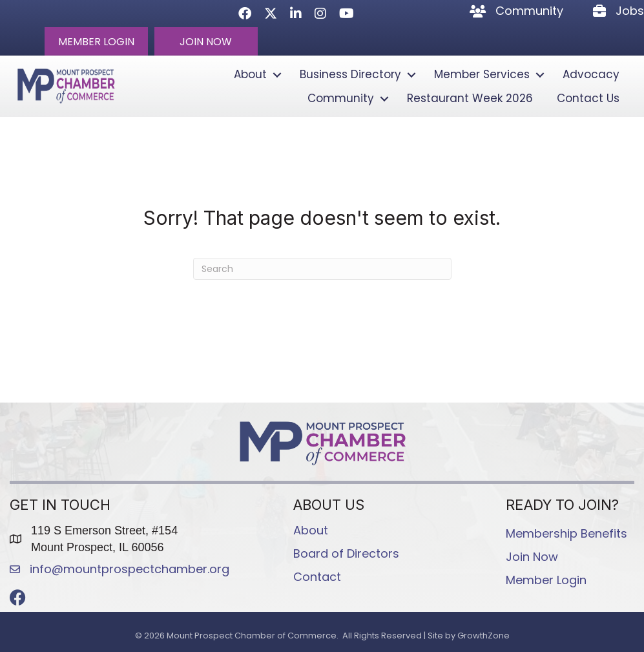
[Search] (322, 269)
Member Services (482, 74)
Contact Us (588, 98)
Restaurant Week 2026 (470, 98)
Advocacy (591, 74)
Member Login (546, 580)
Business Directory (350, 74)
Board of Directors (346, 553)
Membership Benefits (566, 533)
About (250, 74)
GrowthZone (483, 636)
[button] (96, 41)
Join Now (532, 557)
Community (341, 98)
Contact (317, 577)
